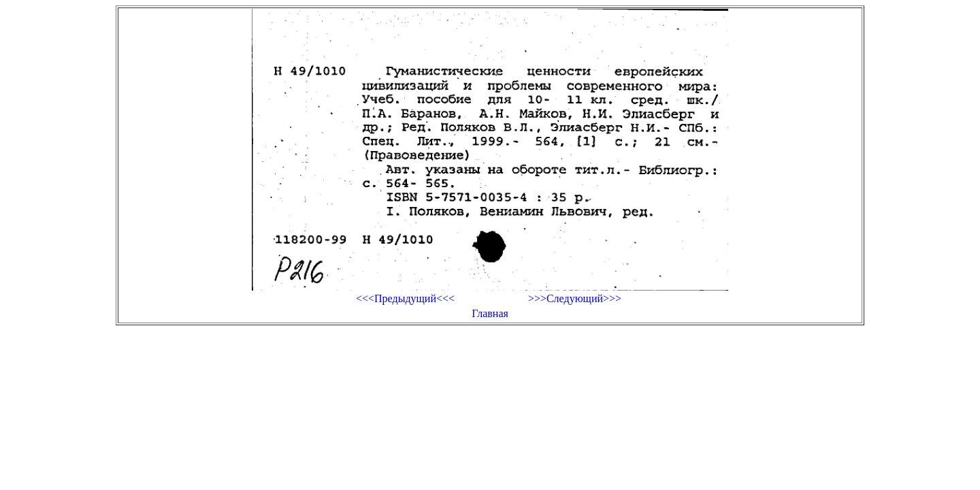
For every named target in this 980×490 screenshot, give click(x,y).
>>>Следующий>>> (575, 298)
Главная (490, 313)
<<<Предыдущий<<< (405, 298)
